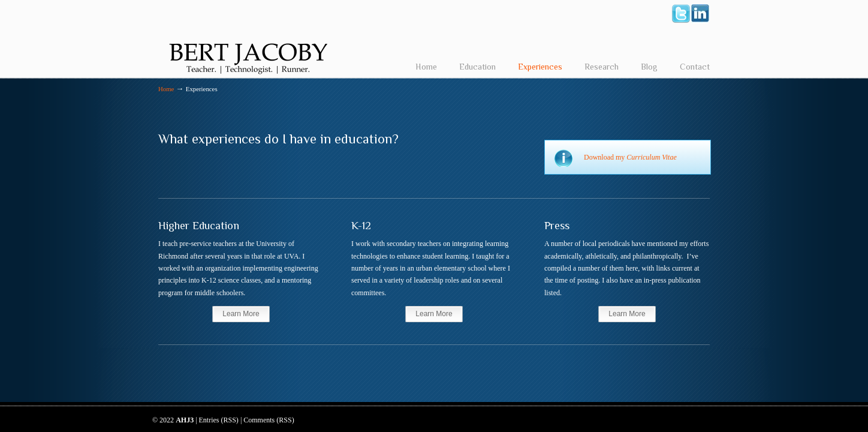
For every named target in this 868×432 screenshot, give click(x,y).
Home (166, 89)
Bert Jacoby (248, 40)
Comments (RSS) (269, 420)
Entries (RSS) (219, 420)
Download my (630, 157)
